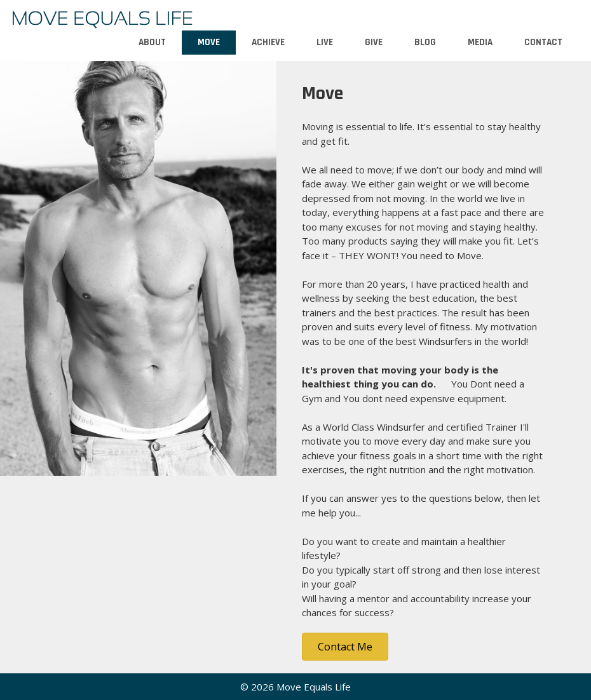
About (152, 42)
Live (325, 42)
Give (374, 42)
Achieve (268, 42)
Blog (425, 42)
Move (209, 42)
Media (480, 42)
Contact (543, 42)
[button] (345, 647)
